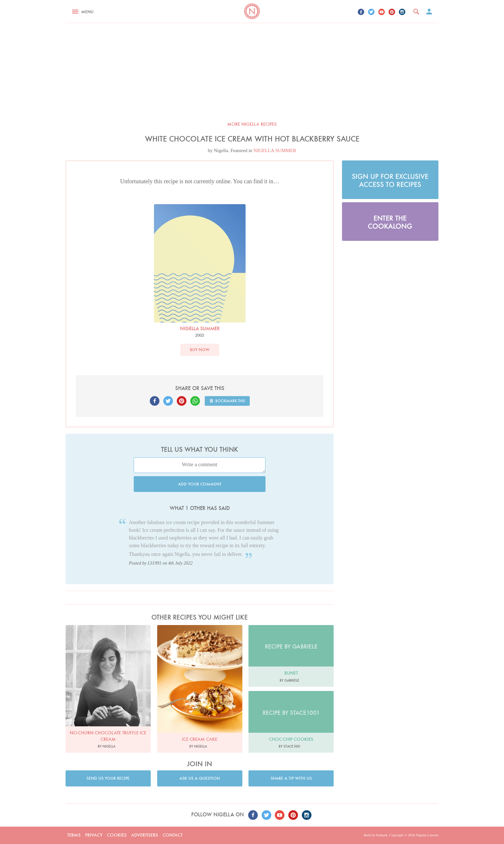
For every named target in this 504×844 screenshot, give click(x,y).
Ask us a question (200, 778)
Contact (173, 835)
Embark (382, 835)
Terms (74, 835)
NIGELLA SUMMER (275, 150)
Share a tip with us (291, 778)
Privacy (94, 835)
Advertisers (145, 835)
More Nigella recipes (252, 124)
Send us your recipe (108, 778)
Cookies (117, 835)
